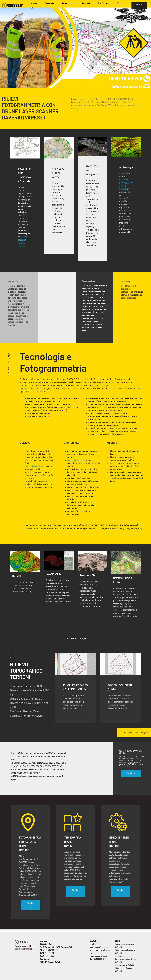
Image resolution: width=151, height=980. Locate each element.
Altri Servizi (103, 3)
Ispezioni (86, 3)
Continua (31, 905)
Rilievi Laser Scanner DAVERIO (124, 969)
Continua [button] (131, 773)
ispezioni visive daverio (35, 466)
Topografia (50, 3)
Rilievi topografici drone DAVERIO (125, 951)
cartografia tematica (76, 460)
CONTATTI (139, 5)
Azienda (34, 3)
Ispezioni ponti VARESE (125, 965)
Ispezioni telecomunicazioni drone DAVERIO (125, 959)
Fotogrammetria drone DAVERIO (124, 945)
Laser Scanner (68, 3)
